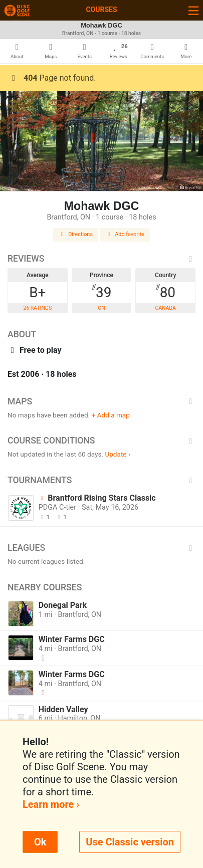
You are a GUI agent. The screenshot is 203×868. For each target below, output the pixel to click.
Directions (76, 234)
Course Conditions (101, 441)
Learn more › (51, 804)
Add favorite (125, 234)
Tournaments (101, 480)
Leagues (101, 548)
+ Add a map (111, 415)
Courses (101, 10)
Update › (118, 454)
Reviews (101, 259)
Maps (101, 401)
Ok (40, 842)
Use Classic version (130, 842)
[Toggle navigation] (193, 10)
